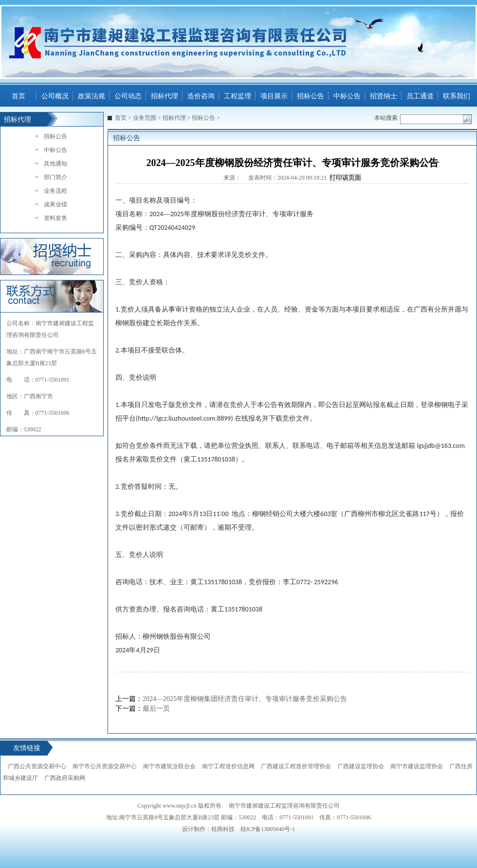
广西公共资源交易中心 (37, 766)
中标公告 (347, 96)
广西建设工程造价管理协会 (296, 766)
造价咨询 (201, 96)
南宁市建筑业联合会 (169, 766)
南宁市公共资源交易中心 (105, 766)
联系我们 (457, 96)
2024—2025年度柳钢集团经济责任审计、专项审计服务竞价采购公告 (245, 699)
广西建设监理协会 (361, 766)
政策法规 (92, 96)
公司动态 (128, 96)
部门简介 (55, 177)
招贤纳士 (384, 96)
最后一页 (156, 709)
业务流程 (55, 191)
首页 (18, 96)
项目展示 (274, 96)
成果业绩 (55, 204)
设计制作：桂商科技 (208, 829)
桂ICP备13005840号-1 (268, 829)
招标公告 (311, 96)
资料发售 (55, 218)
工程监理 (238, 96)
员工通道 (420, 96)
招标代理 (165, 96)
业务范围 (145, 118)
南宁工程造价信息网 (228, 766)
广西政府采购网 (65, 778)
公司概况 (55, 96)
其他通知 (55, 164)
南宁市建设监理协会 (417, 766)
